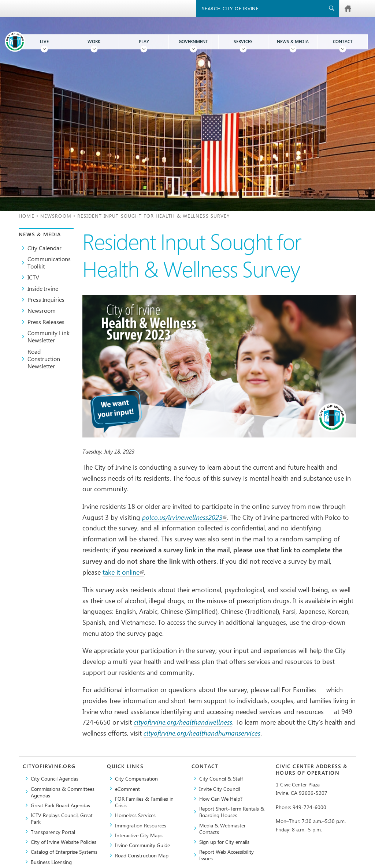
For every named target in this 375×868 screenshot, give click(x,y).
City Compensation (136, 778)
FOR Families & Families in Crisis (144, 802)
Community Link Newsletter (49, 336)
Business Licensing (51, 862)
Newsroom (56, 216)
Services (243, 42)
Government (193, 42)
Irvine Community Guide (142, 845)
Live (44, 42)
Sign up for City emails (224, 842)
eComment (127, 789)
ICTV (33, 277)
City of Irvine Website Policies (64, 842)
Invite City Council (220, 789)
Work (94, 42)
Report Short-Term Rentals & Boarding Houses (232, 812)
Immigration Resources (141, 825)
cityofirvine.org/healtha (177, 733)
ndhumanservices (236, 733)
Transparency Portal (53, 832)
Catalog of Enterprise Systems (64, 852)
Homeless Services (135, 815)
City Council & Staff (221, 778)
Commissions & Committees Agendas (63, 792)
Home (26, 216)
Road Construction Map (142, 855)
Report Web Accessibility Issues (227, 855)
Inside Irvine (43, 288)
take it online (123, 572)
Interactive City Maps (139, 835)
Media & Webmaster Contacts (222, 828)
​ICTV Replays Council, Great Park (62, 818)
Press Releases (46, 322)
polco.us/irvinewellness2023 (185, 517)
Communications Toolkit (49, 262)
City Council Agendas (55, 778)
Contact (343, 42)
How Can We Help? (221, 799)
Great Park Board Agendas (60, 805)
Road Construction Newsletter (44, 359)
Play (144, 42)
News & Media (293, 42)
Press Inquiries (46, 299)
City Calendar (44, 248)
